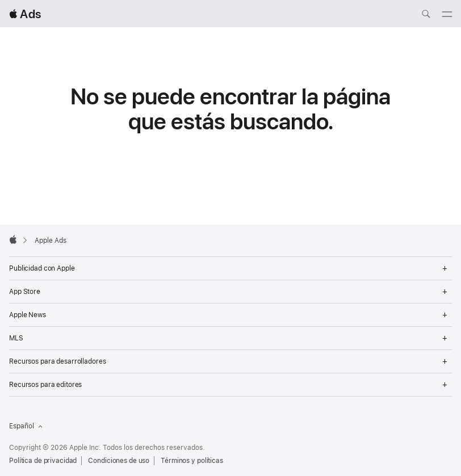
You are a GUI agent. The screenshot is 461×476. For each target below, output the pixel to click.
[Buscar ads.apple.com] (426, 15)
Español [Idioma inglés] (26, 426)
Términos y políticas (192, 461)
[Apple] (13, 239)
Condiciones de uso (119, 461)
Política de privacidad (43, 461)
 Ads (25, 14)
